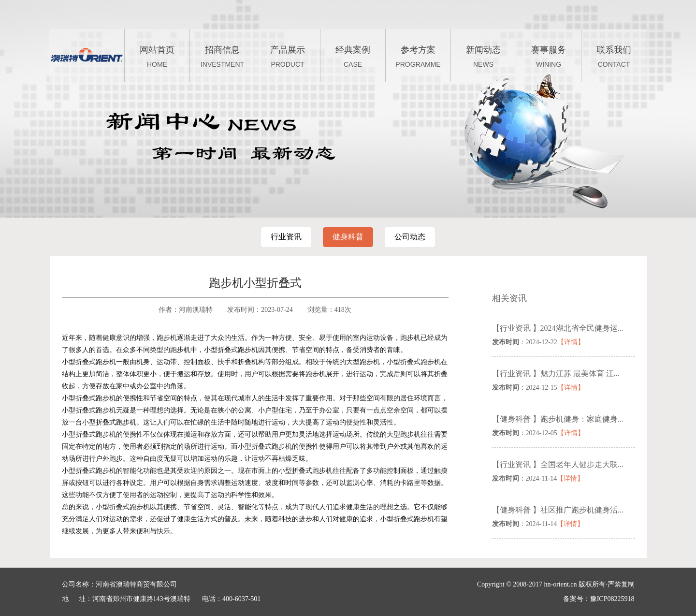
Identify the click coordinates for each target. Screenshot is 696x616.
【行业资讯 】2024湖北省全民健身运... (558, 328)
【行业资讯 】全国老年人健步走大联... (558, 464)
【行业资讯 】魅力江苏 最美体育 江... (556, 374)
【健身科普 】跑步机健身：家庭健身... (558, 419)
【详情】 (571, 342)
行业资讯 (286, 237)
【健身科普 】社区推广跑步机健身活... (558, 510)
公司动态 (410, 237)
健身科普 (348, 237)
